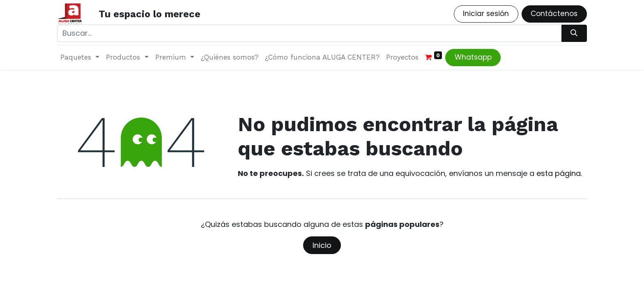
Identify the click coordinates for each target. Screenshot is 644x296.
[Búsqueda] (574, 33)
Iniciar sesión (486, 14)
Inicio (322, 245)
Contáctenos (554, 14)
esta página (559, 173)
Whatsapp (473, 57)
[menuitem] (230, 58)
